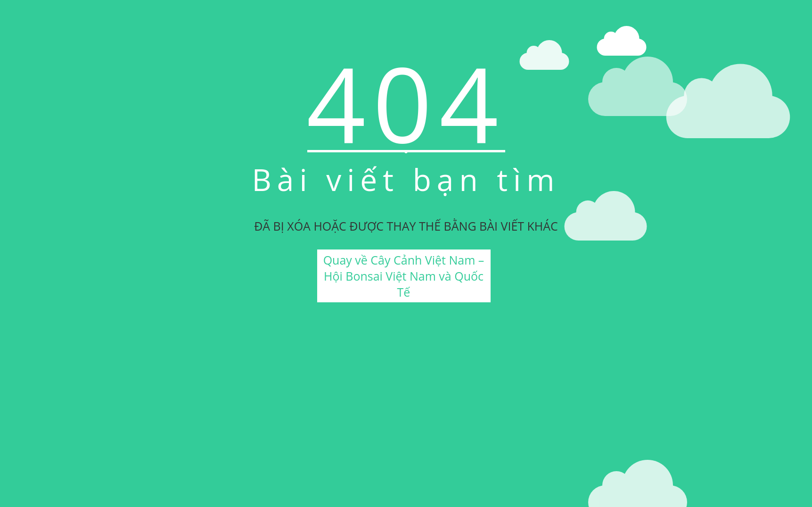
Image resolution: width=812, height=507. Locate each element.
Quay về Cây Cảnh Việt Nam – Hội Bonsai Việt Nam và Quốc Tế (404, 276)
